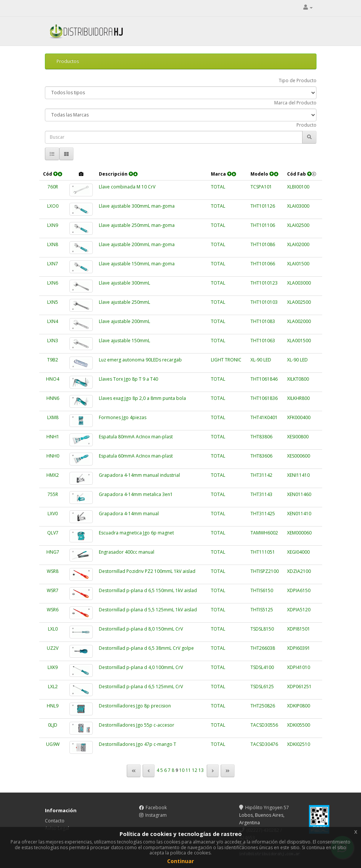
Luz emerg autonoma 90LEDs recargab (140, 360)
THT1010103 (264, 302)
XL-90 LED (261, 360)
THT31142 (261, 475)
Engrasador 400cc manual (127, 552)
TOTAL (218, 187)
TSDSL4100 (262, 667)
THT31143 (261, 494)
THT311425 (263, 514)
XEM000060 (299, 533)
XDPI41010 (299, 667)
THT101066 (263, 264)
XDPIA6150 (299, 590)
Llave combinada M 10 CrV (127, 187)
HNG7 (53, 552)
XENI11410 (298, 475)
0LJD (53, 725)
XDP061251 (299, 687)
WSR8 (53, 571)
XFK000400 (299, 417)
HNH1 (53, 437)
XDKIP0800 (299, 706)
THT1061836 (264, 398)
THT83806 (261, 437)
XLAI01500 (298, 264)
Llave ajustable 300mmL (124, 283)
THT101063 (263, 341)
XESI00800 (298, 437)
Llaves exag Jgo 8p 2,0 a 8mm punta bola (142, 398)
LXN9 (53, 225)
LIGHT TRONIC (226, 360)
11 (188, 771)
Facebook (156, 808)
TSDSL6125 (262, 687)
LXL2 (53, 687)
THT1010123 (264, 283)
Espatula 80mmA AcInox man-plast (136, 437)
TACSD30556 (264, 725)
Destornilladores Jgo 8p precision (135, 706)
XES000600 (299, 456)
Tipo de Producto (298, 80)
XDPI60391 (299, 648)
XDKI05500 (299, 725)
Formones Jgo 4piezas (123, 417)
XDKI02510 (299, 744)
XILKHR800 (298, 398)
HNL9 (53, 706)
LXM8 (53, 417)
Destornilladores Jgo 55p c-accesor (137, 725)
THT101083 (263, 321)
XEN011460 (299, 494)
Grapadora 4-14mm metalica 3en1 (136, 494)
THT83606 (261, 456)
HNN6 (53, 398)
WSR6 (53, 610)
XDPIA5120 (299, 610)
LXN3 (53, 341)
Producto (306, 125)
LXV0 (53, 514)
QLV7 (53, 533)
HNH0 (53, 456)
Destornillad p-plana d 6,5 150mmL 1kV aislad (148, 590)
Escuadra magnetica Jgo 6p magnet (136, 533)
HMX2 (53, 475)
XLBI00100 (298, 187)
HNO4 (53, 379)
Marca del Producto (295, 103)
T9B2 (53, 360)
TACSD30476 (264, 744)
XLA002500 (299, 302)
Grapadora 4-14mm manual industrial (139, 475)
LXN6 (53, 283)
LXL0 (53, 629)
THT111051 (263, 552)
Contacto (55, 821)
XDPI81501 (299, 629)
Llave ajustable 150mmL (124, 341)
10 (182, 771)
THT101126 (263, 206)
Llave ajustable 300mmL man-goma (137, 206)
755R (53, 494)
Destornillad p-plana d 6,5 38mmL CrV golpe (146, 648)
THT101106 (263, 225)
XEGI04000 (298, 552)
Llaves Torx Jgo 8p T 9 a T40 (128, 379)
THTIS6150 (262, 590)
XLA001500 (299, 341)
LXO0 (53, 206)
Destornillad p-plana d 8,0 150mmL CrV (141, 629)
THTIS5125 (262, 610)
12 (195, 771)
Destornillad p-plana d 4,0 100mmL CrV (141, 667)
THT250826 (263, 706)
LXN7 (53, 264)
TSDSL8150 (262, 629)
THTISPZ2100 (265, 571)
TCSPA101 (261, 187)
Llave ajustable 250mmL (124, 302)
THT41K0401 (264, 417)
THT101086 (263, 244)
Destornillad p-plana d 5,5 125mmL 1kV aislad (148, 610)
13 (201, 771)
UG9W (53, 744)
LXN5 (53, 302)
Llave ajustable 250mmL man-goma (137, 225)
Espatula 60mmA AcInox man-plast (136, 456)
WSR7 (53, 590)
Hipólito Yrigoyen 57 (264, 808)
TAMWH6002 (264, 533)
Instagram (156, 815)
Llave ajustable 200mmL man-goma (137, 244)
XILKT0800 (298, 379)
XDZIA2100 (299, 571)
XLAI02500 (298, 225)
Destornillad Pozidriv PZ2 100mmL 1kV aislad (147, 571)
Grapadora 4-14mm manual (129, 514)
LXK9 (53, 667)
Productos (68, 61)
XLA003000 (299, 283)
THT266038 (263, 648)
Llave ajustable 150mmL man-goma (137, 264)
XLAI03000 (298, 206)
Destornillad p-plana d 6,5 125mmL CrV (141, 687)
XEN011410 (299, 514)
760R (53, 187)
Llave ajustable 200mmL (124, 321)
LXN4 (53, 321)
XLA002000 (299, 321)
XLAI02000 (298, 244)
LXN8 (53, 244)
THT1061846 (264, 379)
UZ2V (53, 648)
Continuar (180, 861)
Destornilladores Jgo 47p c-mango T (137, 744)
